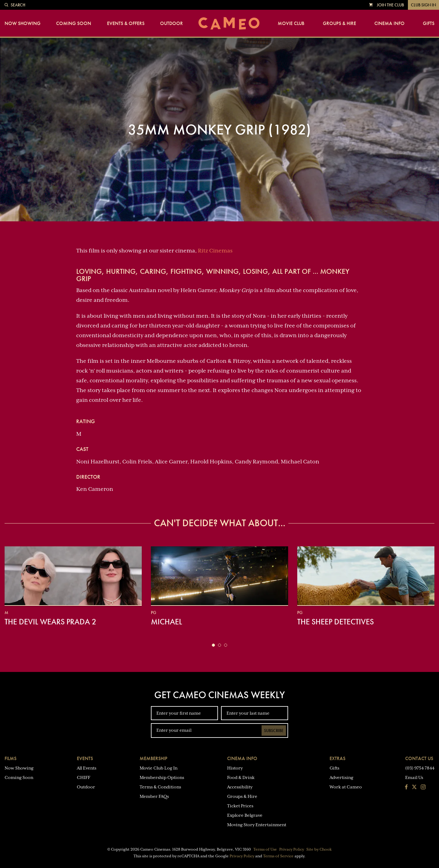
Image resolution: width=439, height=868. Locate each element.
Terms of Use (265, 849)
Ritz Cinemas (215, 251)
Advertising (341, 777)
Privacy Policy (292, 849)
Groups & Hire (339, 23)
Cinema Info (389, 23)
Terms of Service (278, 856)
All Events (87, 768)
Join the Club (390, 5)
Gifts (429, 23)
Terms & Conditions (160, 787)
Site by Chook (319, 849)
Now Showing (23, 23)
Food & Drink (241, 777)
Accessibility (240, 787)
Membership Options (162, 777)
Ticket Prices (240, 806)
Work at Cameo (346, 787)
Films (11, 758)
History (235, 768)
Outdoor (171, 23)
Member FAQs (154, 796)
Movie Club (291, 23)
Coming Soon (74, 23)
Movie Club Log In (159, 768)
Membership (153, 758)
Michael (166, 622)
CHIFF (84, 777)
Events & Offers (126, 23)
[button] (213, 645)
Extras (337, 758)
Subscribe (274, 730)
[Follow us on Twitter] (414, 788)
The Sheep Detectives (335, 622)
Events (85, 758)
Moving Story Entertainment (257, 825)
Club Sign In (423, 5)
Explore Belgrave (245, 815)
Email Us (414, 777)
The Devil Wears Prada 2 (50, 622)
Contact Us (419, 758)
